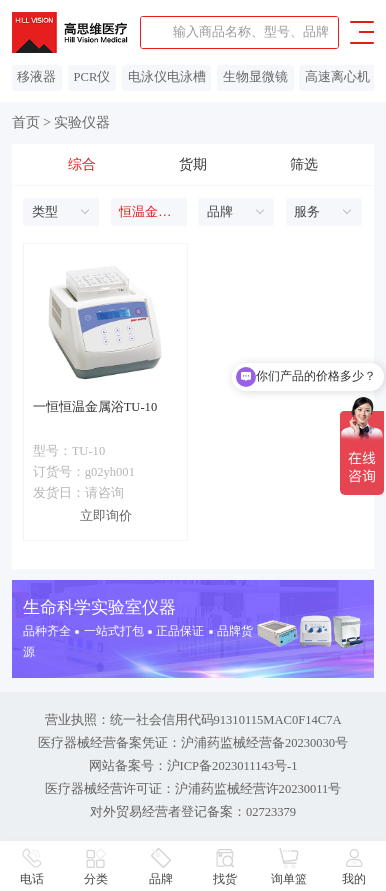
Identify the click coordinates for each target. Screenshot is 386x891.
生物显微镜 (255, 77)
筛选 (304, 164)
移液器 (36, 77)
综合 (82, 164)
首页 (26, 122)
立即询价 (106, 516)
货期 (193, 164)
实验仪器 (82, 122)
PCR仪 (92, 77)
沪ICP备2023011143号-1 (232, 766)
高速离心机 (337, 77)
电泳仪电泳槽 (167, 77)
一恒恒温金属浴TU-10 (95, 407)
